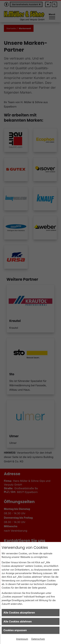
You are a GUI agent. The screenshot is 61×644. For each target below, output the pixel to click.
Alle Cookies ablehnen (18, 621)
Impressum (22, 639)
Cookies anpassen (15, 630)
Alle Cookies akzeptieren (19, 613)
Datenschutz (38, 639)
